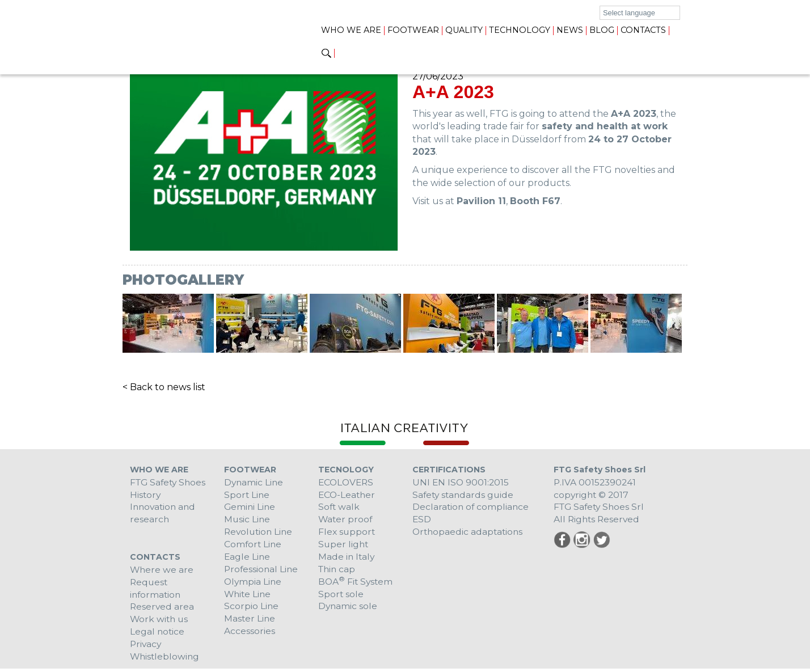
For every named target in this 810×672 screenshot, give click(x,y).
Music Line (248, 520)
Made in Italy (347, 558)
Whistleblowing (166, 660)
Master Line (250, 621)
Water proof (346, 520)
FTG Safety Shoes (170, 482)
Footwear (413, 30)
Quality (464, 30)
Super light (344, 545)
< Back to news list (164, 387)
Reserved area (163, 609)
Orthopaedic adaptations (469, 533)
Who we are (351, 30)
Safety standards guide (465, 495)
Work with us (160, 621)
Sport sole (341, 596)
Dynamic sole (348, 609)
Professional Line (262, 571)
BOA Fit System (357, 583)
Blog (602, 30)
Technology (520, 30)
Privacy (146, 647)
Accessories (250, 634)
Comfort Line (254, 545)
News (570, 30)
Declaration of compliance (472, 507)
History (146, 495)
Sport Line (247, 495)
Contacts (643, 30)
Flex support (347, 533)
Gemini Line (250, 507)
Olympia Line (254, 583)
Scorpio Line (252, 609)
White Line (248, 596)
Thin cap (338, 571)
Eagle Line (248, 558)
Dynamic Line (254, 482)
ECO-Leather (348, 495)
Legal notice (158, 634)
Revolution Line (260, 533)
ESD (422, 520)
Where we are (162, 571)
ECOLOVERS (347, 482)
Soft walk (339, 507)
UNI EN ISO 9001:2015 (461, 482)
